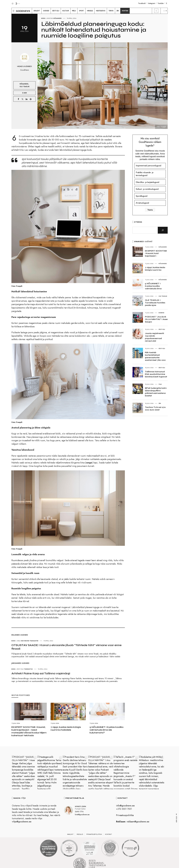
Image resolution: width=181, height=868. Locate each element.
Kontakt (108, 834)
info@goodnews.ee (125, 806)
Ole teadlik (25, 87)
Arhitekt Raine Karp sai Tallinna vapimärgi (41, 673)
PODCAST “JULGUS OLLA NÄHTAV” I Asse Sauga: (156, 319)
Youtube (161, 3)
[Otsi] (163, 230)
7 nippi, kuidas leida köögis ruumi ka (155, 269)
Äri (160, 403)
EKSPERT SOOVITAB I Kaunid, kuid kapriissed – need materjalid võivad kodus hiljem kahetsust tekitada (29, 731)
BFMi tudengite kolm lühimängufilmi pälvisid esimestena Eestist (156, 392)
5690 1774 (79, 812)
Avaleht (70, 834)
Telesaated (34, 641)
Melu (19, 641)
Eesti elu (20, 669)
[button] (13, 11)
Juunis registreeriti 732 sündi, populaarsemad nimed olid (154, 337)
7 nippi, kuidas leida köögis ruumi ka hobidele (66, 728)
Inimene (161, 313)
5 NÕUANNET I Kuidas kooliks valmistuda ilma (153, 286)
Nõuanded (57, 18)
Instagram (152, 3)
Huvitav (50, 18)
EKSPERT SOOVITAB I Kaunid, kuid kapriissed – (156, 253)
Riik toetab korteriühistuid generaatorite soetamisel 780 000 (155, 356)
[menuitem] (37, 11)
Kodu (43, 18)
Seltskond (25, 641)
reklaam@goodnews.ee (138, 822)
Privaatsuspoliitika (125, 815)
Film (160, 384)
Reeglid (80, 834)
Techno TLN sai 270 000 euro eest (155, 408)
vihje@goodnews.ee (22, 822)
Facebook (142, 3)
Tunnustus (28, 669)
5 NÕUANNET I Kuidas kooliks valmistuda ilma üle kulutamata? (107, 730)
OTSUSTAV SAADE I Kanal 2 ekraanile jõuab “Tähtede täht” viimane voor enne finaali (66, 647)
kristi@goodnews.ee (82, 815)
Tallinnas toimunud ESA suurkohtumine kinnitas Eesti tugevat (156, 374)
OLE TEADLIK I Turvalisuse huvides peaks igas (155, 303)
